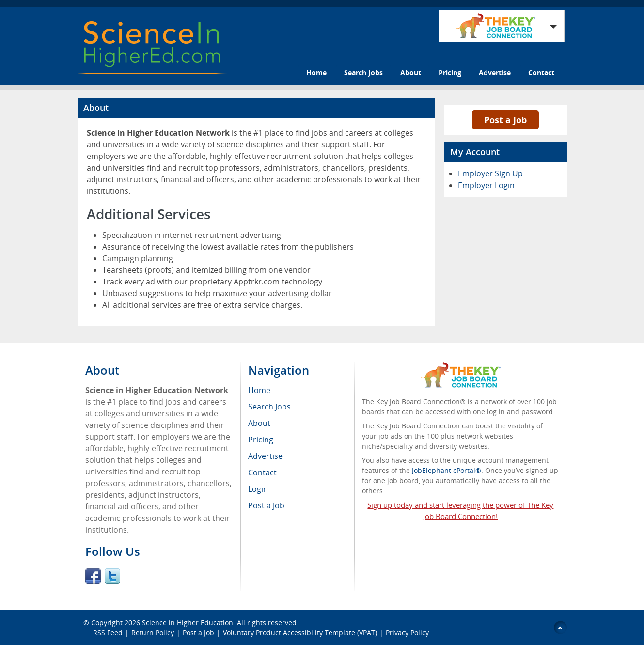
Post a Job (505, 120)
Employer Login (486, 185)
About (411, 72)
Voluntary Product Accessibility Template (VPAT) (300, 633)
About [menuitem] (259, 423)
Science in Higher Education (188, 622)
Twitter (112, 576)
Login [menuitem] (258, 489)
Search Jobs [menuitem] (269, 407)
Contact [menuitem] (262, 472)
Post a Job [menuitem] (266, 505)
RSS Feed (108, 633)
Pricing (450, 72)
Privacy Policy (408, 633)
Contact (541, 72)
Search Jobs (363, 72)
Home (316, 72)
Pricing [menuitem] (261, 440)
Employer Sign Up (490, 173)
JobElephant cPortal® (447, 470)
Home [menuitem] (259, 390)
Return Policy (153, 633)
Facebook (93, 576)
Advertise (495, 72)
